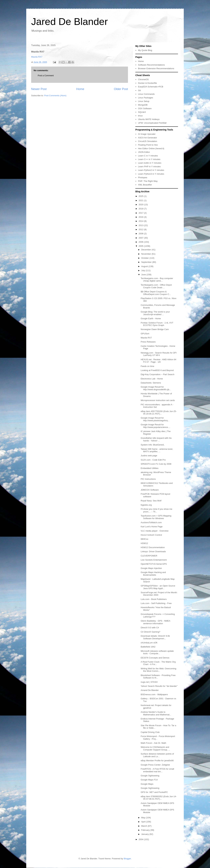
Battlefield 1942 (148, 647)
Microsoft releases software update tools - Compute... (157, 652)
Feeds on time (147, 366)
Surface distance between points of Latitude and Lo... (157, 755)
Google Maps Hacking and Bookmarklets (153, 574)
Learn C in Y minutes (148, 156)
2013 (141, 225)
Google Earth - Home (151, 318)
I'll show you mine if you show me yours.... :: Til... (156, 510)
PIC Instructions (148, 479)
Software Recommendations (151, 65)
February (146, 830)
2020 (141, 205)
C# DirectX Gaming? (150, 632)
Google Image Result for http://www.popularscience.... (155, 426)
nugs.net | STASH (149, 682)
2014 (141, 221)
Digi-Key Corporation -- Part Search (157, 374)
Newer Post (39, 89)
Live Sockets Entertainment (154, 560)
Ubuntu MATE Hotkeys (149, 119)
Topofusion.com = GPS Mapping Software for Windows (156, 517)
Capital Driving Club (150, 732)
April (144, 822)
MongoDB (143, 105)
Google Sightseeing (150, 776)
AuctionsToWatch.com (151, 522)
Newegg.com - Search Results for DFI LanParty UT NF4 (159, 354)
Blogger (127, 859)
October (145, 258)
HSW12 (144, 543)
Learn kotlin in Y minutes (150, 163)
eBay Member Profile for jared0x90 (157, 761)
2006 (141, 242)
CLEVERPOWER (149, 556)
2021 (141, 200)
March (145, 826)
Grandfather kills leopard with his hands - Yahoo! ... (156, 439)
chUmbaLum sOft (149, 643)
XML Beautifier (145, 185)
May (144, 818)
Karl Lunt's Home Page (152, 527)
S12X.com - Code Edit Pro (153, 460)
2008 (141, 234)
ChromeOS (143, 79)
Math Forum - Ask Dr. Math (153, 743)
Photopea (143, 177)
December (147, 250)
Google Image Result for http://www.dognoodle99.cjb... (156, 388)
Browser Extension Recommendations (156, 68)
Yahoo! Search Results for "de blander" (159, 686)
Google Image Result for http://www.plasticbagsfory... (155, 419)
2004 (141, 839)
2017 (141, 213)
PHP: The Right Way (148, 181)
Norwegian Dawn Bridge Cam (155, 329)
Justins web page (149, 456)
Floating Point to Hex (148, 145)
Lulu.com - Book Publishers (154, 599)
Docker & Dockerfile (147, 83)
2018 (141, 209)
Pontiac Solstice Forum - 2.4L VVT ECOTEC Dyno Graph (157, 324)
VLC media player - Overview (154, 531)
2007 (141, 238)
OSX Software (145, 108)
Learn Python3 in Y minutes (151, 174)
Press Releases (148, 342)
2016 (141, 217)
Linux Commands (146, 94)
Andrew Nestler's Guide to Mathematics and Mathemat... (156, 713)
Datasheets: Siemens (151, 383)
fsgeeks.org (146, 505)
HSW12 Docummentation (153, 547)
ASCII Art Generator (147, 138)
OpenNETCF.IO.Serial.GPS (154, 564)
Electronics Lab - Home (152, 379)
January (145, 834)
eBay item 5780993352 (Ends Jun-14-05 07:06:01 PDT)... (159, 798)
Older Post (121, 89)
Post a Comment (46, 76)
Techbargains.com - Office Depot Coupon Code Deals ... (156, 286)
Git (139, 90)
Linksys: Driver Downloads (153, 551)
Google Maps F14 (149, 780)
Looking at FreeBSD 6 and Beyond (157, 370)
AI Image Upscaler (147, 134)
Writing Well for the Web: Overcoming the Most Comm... (158, 670)
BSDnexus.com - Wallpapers (154, 694)
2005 (141, 246)
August (145, 266)
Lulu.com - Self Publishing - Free (156, 603)
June (144, 275)
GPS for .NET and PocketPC (154, 792)
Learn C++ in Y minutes (149, 159)
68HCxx (144, 539)
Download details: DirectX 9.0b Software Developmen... (155, 637)
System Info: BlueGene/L (152, 445)
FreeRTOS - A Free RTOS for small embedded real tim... (157, 770)
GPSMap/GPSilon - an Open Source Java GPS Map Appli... (158, 587)
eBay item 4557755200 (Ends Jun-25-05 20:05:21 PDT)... (159, 413)
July (143, 270)
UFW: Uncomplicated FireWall (152, 123)
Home (80, 89)
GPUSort (145, 334)
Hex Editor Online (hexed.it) (151, 148)
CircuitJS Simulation (147, 141)
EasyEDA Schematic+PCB (151, 87)
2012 (141, 229)
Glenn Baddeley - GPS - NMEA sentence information (155, 622)
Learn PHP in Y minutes (149, 167)
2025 (141, 196)
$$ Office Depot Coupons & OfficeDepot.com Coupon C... (156, 293)
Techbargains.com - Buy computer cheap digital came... (157, 280)
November (147, 254)
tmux (140, 116)
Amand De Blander (150, 690)
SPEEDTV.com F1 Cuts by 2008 (156, 464)
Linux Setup (144, 101)
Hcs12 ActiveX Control (151, 535)
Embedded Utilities (149, 468)
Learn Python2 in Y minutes (151, 170)
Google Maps (147, 784)
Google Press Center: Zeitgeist (155, 765)
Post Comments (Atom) (55, 96)
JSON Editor (144, 152)
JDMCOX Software (150, 490)
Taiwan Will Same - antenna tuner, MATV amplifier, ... (157, 450)
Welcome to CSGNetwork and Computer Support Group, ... (155, 748)
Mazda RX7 (37, 57)
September (147, 262)
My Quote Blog (145, 50)
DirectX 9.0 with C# (150, 628)
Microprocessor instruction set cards (158, 400)
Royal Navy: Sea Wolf (151, 501)
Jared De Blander (69, 22)
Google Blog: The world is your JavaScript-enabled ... (155, 313)
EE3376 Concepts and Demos (155, 658)
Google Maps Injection (151, 568)
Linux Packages (146, 98)
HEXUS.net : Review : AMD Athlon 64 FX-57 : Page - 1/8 (158, 361)
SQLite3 (142, 112)
